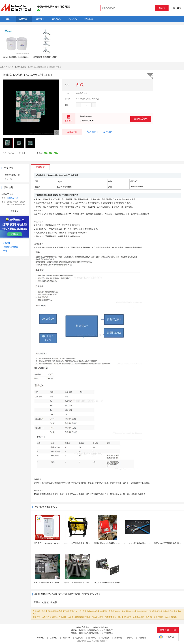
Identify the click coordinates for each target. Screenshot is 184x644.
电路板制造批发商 (101, 627)
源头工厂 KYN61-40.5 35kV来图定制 (49, 543)
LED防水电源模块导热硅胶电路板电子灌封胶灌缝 (23, 57)
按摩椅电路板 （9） (13, 175)
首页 (2, 67)
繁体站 (130, 638)
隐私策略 (92, 638)
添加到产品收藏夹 (11, 247)
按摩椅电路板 (21, 67)
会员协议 (105, 638)
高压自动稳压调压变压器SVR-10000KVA (81, 583)
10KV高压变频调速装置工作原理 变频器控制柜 (53, 583)
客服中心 (66, 638)
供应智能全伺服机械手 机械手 (46, 57)
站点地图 (79, 638)
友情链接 (142, 638)
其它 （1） (9, 179)
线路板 (37, 602)
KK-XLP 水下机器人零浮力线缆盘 (78, 543)
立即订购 (108, 132)
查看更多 (15, 211)
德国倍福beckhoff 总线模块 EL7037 (108, 543)
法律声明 (118, 638)
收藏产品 (9, 153)
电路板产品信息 (83, 627)
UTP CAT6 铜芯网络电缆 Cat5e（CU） (140, 543)
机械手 (54, 602)
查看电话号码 (141, 119)
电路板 (45, 602)
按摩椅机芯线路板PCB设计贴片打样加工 (96, 630)
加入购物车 (93, 132)
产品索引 (7, 243)
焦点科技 (95, 641)
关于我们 (40, 638)
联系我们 (53, 638)
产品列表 (9, 67)
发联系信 (72, 132)
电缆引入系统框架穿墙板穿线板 (107, 583)
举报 (22, 153)
